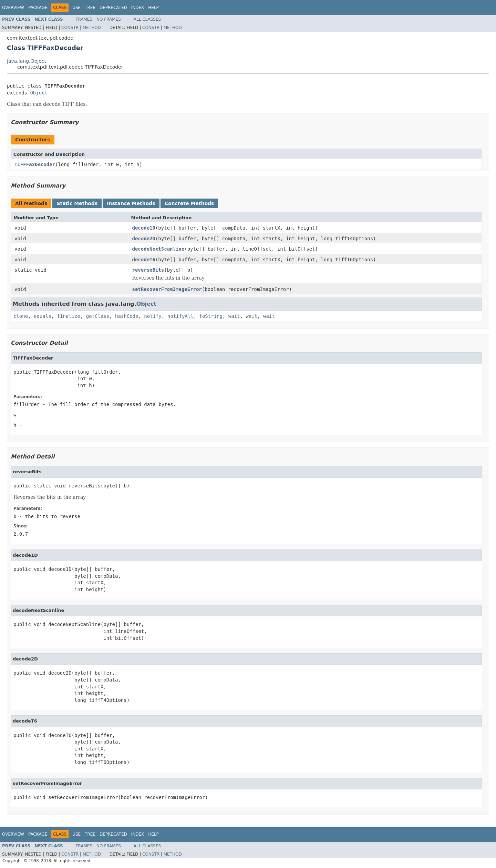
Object (39, 93)
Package (38, 8)
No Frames (109, 19)
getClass (98, 316)
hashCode (127, 316)
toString (211, 316)
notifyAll (180, 316)
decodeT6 (144, 260)
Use (76, 8)
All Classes (147, 19)
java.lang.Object (27, 61)
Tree (90, 8)
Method (92, 28)
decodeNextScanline (158, 249)
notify (153, 316)
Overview (13, 8)
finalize (68, 316)
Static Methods (77, 203)
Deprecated (113, 8)
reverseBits (148, 270)
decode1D (144, 228)
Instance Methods (131, 203)
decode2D (144, 239)
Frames (84, 19)
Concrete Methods (189, 203)
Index (138, 8)
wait (234, 316)
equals (43, 316)
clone (21, 316)
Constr (70, 28)
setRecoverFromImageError (167, 289)
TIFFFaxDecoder (35, 164)
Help (153, 8)
